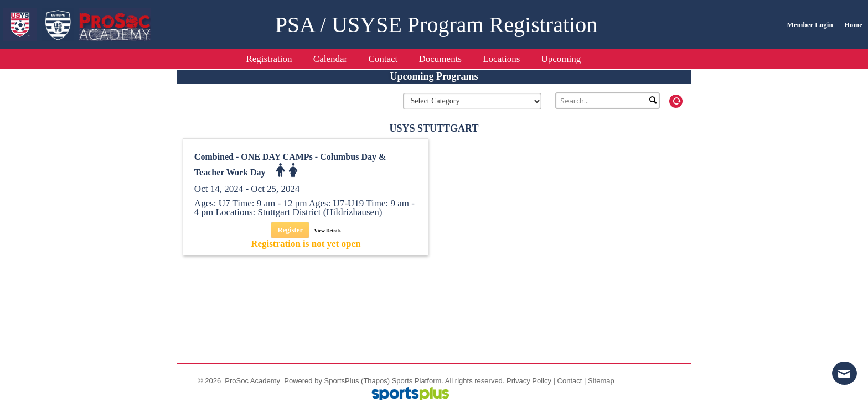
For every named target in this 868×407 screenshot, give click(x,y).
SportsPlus (342, 381)
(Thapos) (375, 381)
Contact (570, 381)
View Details (328, 231)
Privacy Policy (529, 381)
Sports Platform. (418, 381)
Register (290, 230)
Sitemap (601, 381)
